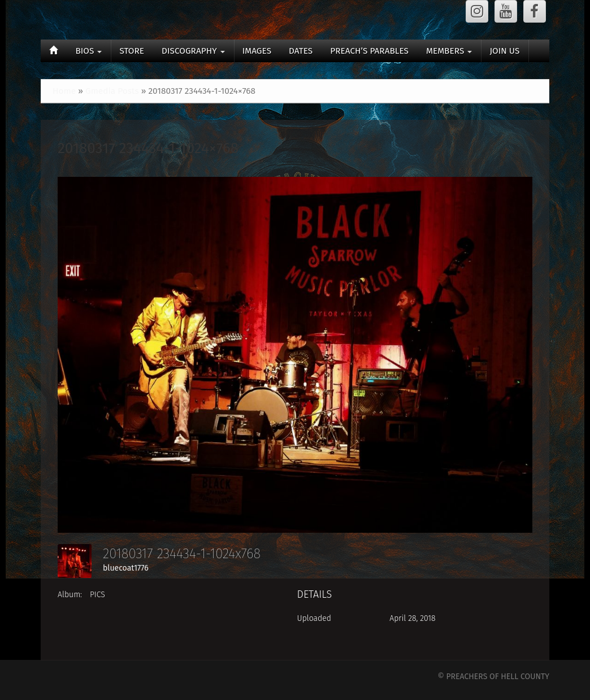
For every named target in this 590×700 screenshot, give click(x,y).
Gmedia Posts (112, 91)
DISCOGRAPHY (193, 51)
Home (64, 91)
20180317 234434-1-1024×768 (148, 148)
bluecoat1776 (126, 568)
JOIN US (504, 51)
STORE (132, 51)
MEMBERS (449, 51)
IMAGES (257, 51)
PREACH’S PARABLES (369, 51)
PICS (97, 595)
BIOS (88, 51)
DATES (301, 51)
